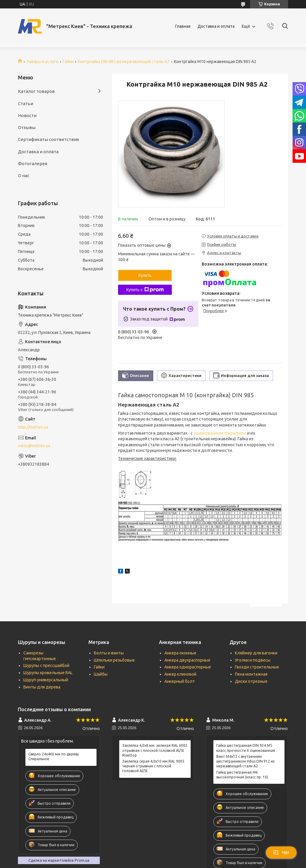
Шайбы (101, 674)
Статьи (26, 103)
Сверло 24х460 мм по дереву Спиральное (54, 756)
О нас (24, 175)
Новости (27, 115)
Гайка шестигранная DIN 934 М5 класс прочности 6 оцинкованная (246, 748)
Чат (281, 852)
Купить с (145, 290)
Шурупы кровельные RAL (48, 673)
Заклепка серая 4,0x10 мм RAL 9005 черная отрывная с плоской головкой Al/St (153, 766)
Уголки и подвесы (253, 660)
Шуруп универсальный (46, 680)
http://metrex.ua (33, 427)
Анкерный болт (180, 681)
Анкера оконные (180, 653)
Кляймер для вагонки (256, 653)
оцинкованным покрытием (220, 433)
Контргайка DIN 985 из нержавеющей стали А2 (124, 62)
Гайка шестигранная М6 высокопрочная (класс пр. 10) (242, 775)
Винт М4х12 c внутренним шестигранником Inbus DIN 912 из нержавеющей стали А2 (245, 761)
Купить (145, 275)
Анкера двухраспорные (187, 660)
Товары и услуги (42, 62)
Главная (183, 26)
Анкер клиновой (180, 674)
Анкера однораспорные (188, 667)
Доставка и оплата (216, 26)
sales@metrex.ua (34, 446)
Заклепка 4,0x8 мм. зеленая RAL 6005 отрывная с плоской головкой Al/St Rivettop (155, 750)
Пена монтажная (251, 674)
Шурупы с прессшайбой (46, 665)
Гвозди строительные (257, 667)
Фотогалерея (33, 164)
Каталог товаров (36, 91)
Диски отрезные (251, 681)
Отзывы (27, 127)
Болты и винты (109, 653)
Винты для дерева (42, 687)
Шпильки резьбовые (114, 660)
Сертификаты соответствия (48, 139)
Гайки (68, 62)
